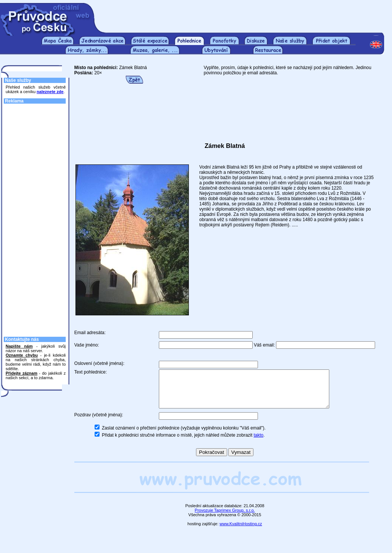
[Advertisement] (244, 14)
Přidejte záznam (21, 373)
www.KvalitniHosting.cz (241, 532)
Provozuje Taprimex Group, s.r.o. (225, 518)
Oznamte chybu (22, 355)
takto (258, 443)
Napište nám (19, 346)
